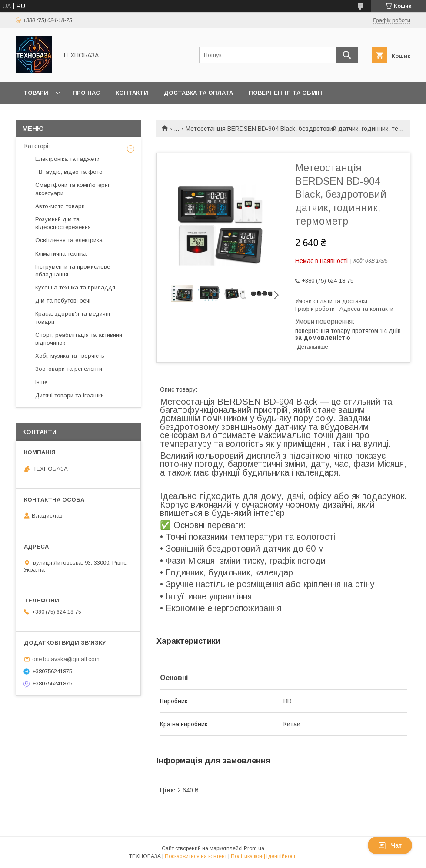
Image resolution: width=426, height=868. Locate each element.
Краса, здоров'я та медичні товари (73, 318)
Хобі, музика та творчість (70, 356)
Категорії (37, 146)
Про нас (86, 93)
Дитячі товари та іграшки (70, 395)
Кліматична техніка (61, 254)
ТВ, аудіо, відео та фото (69, 172)
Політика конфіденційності (264, 856)
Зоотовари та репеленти (69, 369)
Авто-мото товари (60, 206)
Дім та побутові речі (63, 301)
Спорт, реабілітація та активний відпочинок (79, 339)
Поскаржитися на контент (196, 856)
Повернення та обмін (285, 93)
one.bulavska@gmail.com (66, 659)
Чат (390, 845)
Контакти (132, 93)
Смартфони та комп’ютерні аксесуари (72, 189)
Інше (41, 382)
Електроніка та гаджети (67, 159)
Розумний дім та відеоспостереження (63, 223)
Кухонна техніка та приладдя (75, 288)
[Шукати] (347, 55)
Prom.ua (254, 848)
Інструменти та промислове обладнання (73, 271)
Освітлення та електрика (69, 240)
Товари (36, 93)
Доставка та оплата (198, 93)
